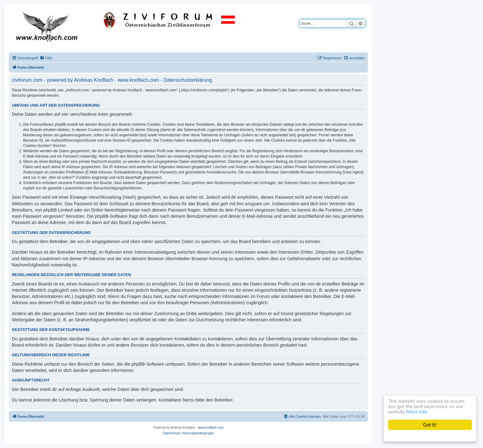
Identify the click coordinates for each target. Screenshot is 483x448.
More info (417, 412)
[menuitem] (46, 58)
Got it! (430, 425)
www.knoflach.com (211, 428)
